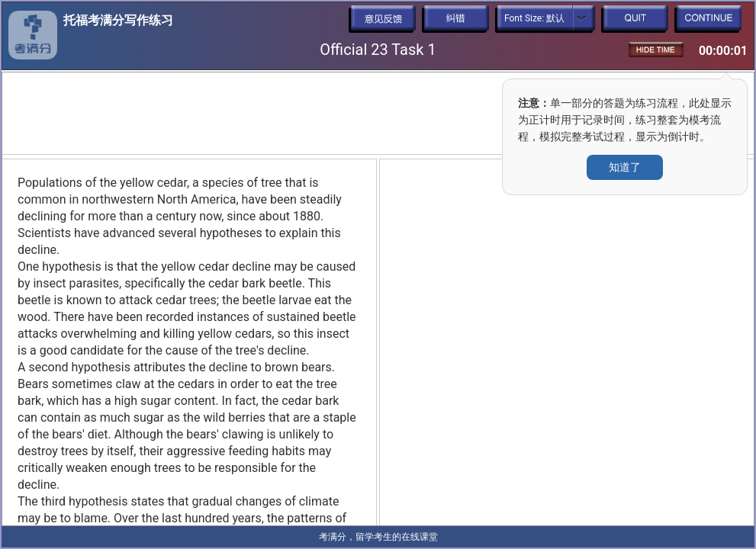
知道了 (625, 167)
